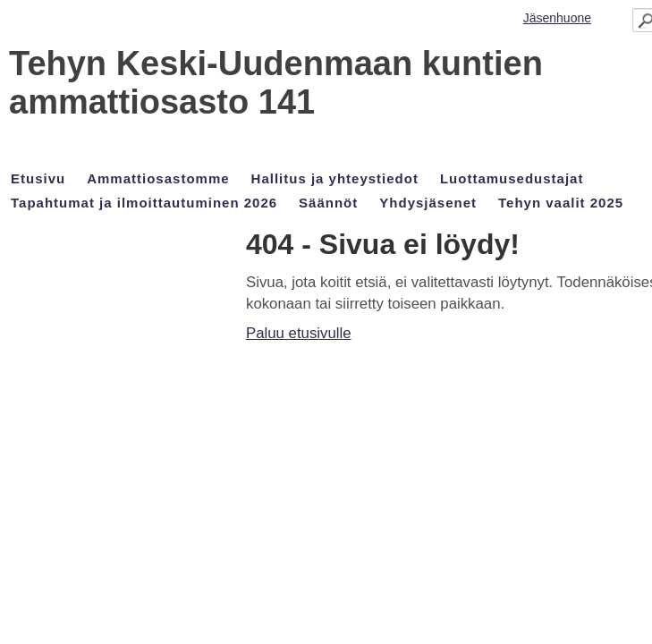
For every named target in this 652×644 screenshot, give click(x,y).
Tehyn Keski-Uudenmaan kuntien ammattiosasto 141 (190, 98)
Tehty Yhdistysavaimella (76, 598)
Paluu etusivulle (59, 270)
